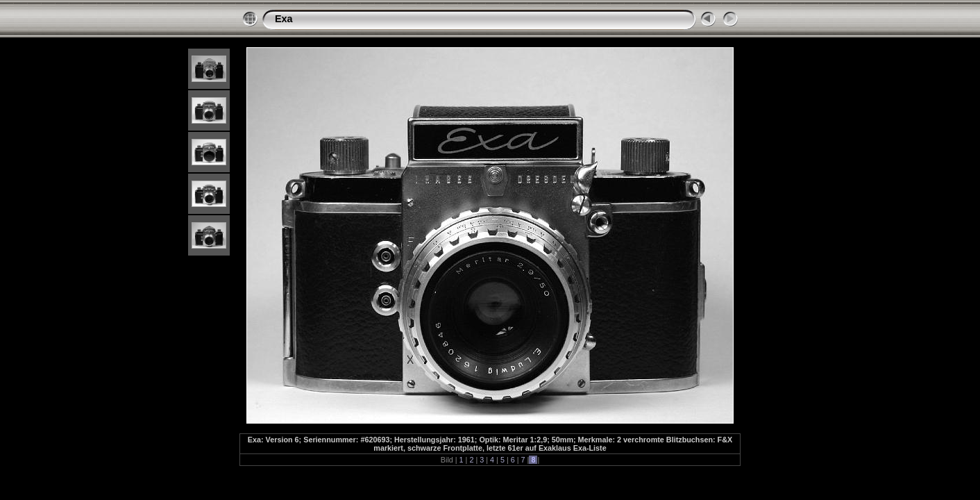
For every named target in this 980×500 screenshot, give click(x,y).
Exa (284, 19)
